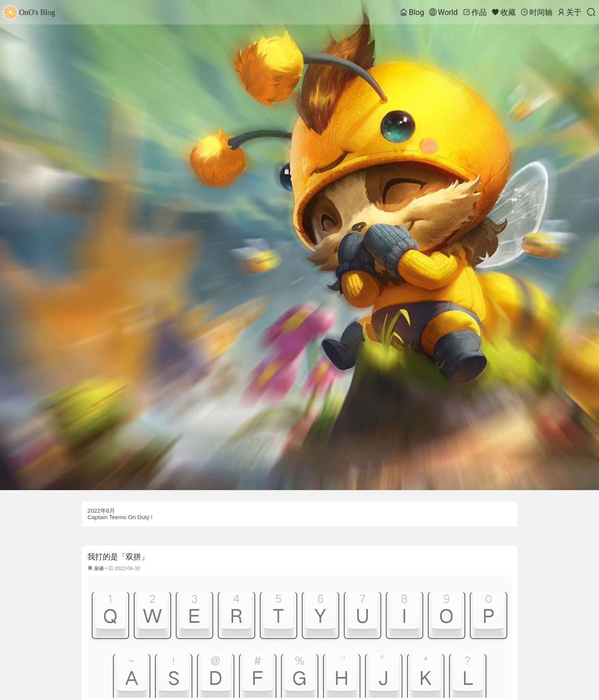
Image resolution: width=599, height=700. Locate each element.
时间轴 (537, 12)
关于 (569, 12)
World (443, 12)
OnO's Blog (29, 12)
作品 (475, 12)
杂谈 (99, 568)
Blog (412, 12)
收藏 (504, 12)
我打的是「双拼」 (118, 557)
